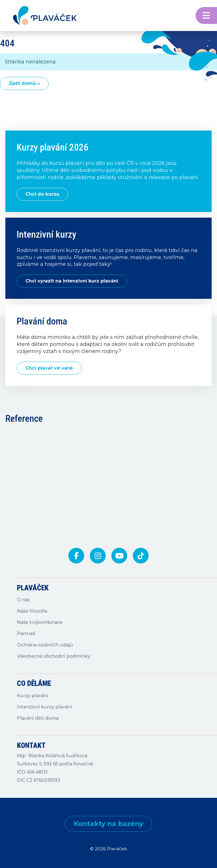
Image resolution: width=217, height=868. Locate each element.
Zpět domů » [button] (24, 83)
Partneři (26, 634)
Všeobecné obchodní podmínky (54, 656)
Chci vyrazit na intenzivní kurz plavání (72, 281)
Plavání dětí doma (38, 718)
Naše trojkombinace (40, 622)
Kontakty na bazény (108, 824)
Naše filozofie (32, 611)
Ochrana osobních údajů (45, 645)
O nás (23, 600)
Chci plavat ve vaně (49, 368)
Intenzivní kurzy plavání (45, 707)
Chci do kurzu (42, 194)
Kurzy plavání (33, 696)
